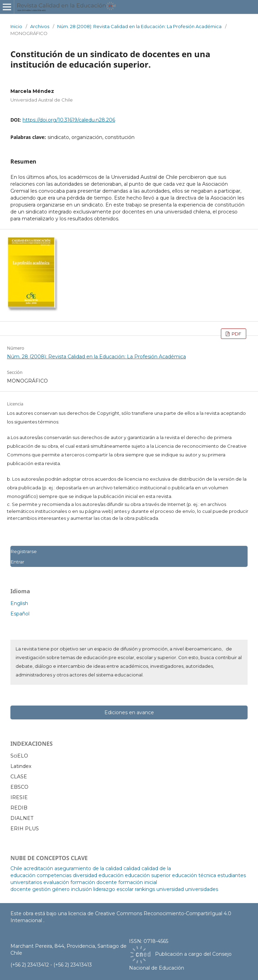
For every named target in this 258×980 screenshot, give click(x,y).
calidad (132, 868)
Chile (16, 868)
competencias (54, 875)
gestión (41, 889)
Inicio (16, 26)
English (19, 603)
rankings (145, 889)
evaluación (56, 882)
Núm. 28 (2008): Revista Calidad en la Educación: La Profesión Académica (139, 26)
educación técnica (194, 875)
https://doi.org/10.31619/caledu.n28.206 (69, 120)
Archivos (40, 26)
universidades (202, 889)
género (61, 889)
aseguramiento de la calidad (88, 868)
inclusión (81, 889)
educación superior (148, 875)
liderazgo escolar (113, 889)
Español (20, 614)
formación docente (94, 882)
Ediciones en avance (129, 712)
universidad (170, 889)
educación (111, 875)
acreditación (38, 868)
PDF (236, 334)
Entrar (17, 562)
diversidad (85, 875)
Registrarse (24, 551)
